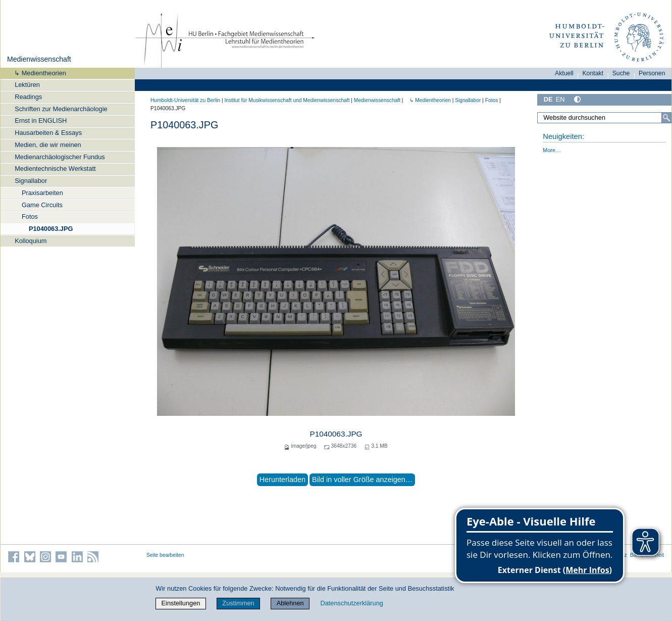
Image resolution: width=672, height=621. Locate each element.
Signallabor (31, 181)
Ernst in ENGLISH (41, 121)
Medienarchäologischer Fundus (60, 157)
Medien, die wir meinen (48, 145)
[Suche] (666, 118)
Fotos (30, 217)
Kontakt (593, 73)
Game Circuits (42, 205)
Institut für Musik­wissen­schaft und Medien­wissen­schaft (287, 100)
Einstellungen (181, 603)
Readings (28, 97)
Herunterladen (282, 480)
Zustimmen (238, 603)
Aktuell (564, 73)
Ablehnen (290, 603)
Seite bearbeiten (165, 555)
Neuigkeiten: (563, 136)
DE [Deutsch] (548, 99)
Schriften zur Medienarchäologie (61, 109)
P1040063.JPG (51, 229)
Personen (652, 73)
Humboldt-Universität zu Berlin (185, 100)
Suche (621, 73)
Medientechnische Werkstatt (55, 169)
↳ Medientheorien (37, 73)
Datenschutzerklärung (351, 603)
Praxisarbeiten (42, 193)
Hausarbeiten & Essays (48, 133)
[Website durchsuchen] (604, 118)
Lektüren (27, 85)
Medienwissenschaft (39, 59)
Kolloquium (31, 241)
